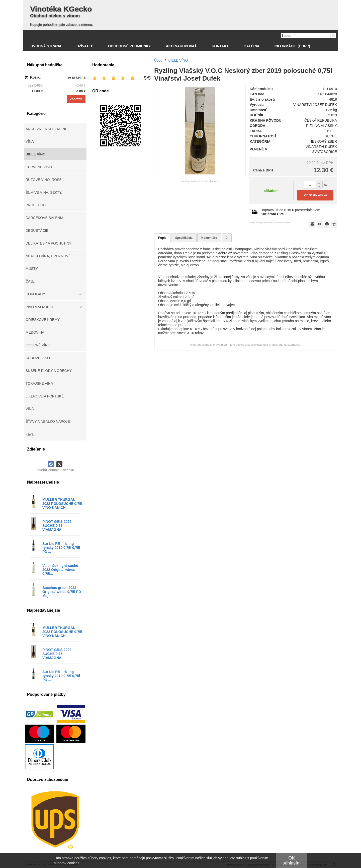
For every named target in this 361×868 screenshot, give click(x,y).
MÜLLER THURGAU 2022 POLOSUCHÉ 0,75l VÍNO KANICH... (62, 504)
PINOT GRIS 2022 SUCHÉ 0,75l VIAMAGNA (57, 526)
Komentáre (209, 238)
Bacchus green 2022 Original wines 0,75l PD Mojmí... (62, 592)
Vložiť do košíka (315, 195)
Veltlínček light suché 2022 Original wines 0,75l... (60, 570)
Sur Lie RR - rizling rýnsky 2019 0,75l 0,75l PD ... (61, 548)
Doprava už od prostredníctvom (290, 212)
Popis (162, 238)
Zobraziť (76, 99)
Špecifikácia (184, 238)
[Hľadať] (333, 36)
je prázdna (77, 77)
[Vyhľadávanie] (309, 36)
